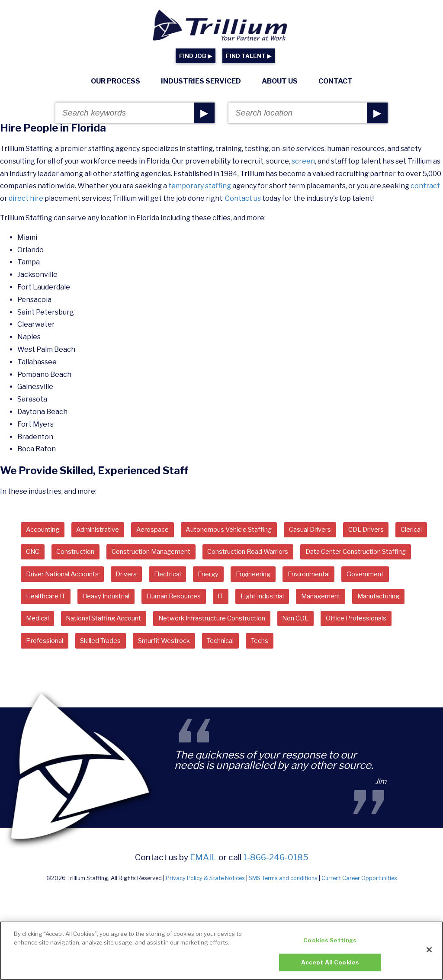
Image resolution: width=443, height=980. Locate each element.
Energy (364, 577)
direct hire (26, 198)
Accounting (46, 530)
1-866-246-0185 (276, 889)
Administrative (107, 530)
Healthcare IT (236, 601)
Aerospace (168, 530)
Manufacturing (182, 624)
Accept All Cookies (330, 967)
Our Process (116, 81)
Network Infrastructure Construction (89, 647)
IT (429, 601)
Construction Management (210, 554)
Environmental (110, 601)
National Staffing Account (312, 624)
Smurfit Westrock (56, 671)
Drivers (272, 577)
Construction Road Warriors (319, 554)
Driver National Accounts (200, 577)
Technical (119, 671)
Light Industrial (51, 624)
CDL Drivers (404, 530)
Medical (238, 624)
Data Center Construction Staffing (83, 577)
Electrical (318, 577)
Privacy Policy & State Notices (205, 909)
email (203, 889)
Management (117, 624)
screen (303, 161)
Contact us (243, 198)
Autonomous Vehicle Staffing (253, 530)
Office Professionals (250, 647)
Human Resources (378, 601)
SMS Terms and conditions (283, 909)
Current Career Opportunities (359, 909)
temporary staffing (200, 186)
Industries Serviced (201, 81)
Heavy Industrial (303, 601)
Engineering (47, 601)
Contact (335, 81)
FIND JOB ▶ (196, 56)
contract (425, 186)
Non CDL (183, 647)
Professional (323, 647)
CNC (77, 554)
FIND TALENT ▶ (249, 56)
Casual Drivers (342, 530)
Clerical (39, 554)
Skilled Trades (384, 647)
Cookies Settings (330, 945)
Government (174, 601)
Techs (164, 671)
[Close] (429, 954)
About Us (280, 81)
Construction (125, 554)
